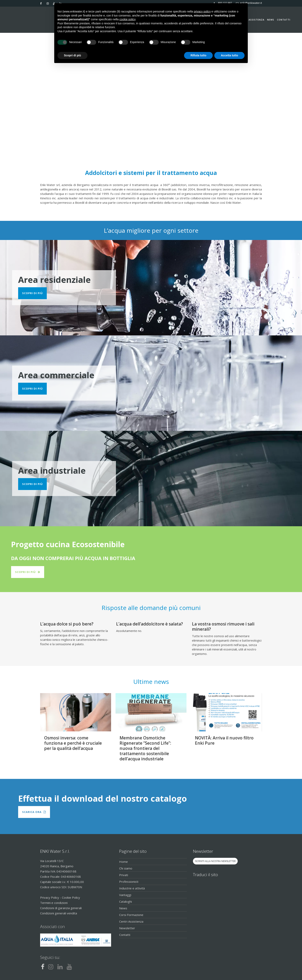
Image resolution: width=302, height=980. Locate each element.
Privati (124, 875)
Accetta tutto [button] (229, 55)
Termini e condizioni (54, 903)
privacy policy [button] (202, 11)
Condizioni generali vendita (59, 913)
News (123, 908)
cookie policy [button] (127, 19)
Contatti (125, 935)
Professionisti (129, 882)
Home (123, 862)
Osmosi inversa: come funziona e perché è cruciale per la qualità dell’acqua (73, 743)
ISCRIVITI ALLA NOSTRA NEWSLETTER (215, 861)
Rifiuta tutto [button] (198, 55)
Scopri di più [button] (72, 55)
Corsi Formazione (131, 915)
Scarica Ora (34, 812)
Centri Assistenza (131, 921)
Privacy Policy (50, 897)
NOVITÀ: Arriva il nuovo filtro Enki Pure (224, 740)
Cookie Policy (71, 897)
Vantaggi (125, 895)
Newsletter (127, 928)
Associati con (53, 926)
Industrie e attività (132, 888)
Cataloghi (125, 901)
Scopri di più (32, 293)
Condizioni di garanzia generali (61, 908)
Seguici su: (50, 957)
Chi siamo (126, 868)
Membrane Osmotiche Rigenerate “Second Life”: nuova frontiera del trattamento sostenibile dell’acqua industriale (145, 748)
